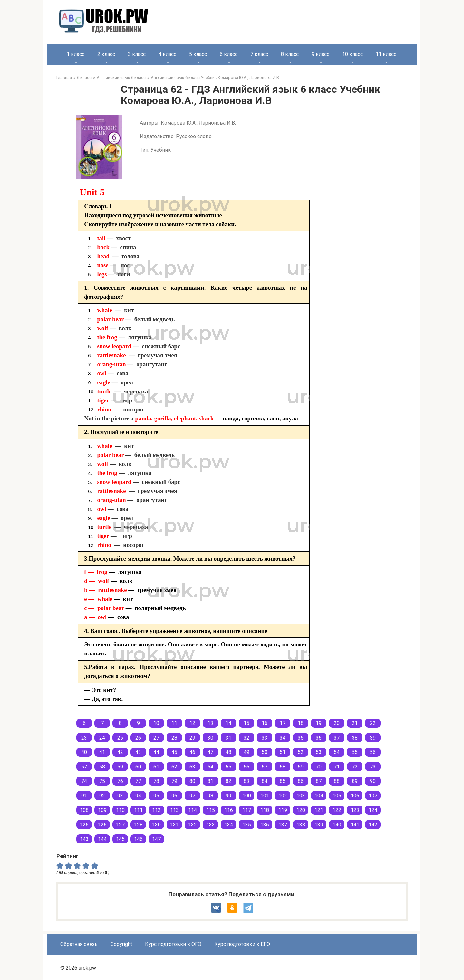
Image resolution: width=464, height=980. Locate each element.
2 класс (106, 54)
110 (120, 810)
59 (120, 767)
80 (192, 781)
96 (174, 796)
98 (210, 796)
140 (337, 825)
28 (174, 738)
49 (247, 752)
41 (102, 752)
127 (120, 825)
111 (138, 810)
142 (373, 825)
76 (120, 781)
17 (283, 723)
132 (193, 825)
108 (84, 810)
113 (174, 810)
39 (373, 738)
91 (84, 796)
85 (283, 781)
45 (174, 752)
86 (301, 781)
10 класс (353, 54)
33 (265, 738)
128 (138, 825)
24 (102, 738)
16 (265, 723)
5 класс (198, 54)
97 (192, 796)
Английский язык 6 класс (121, 77)
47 (210, 752)
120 (301, 810)
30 (210, 738)
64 (210, 767)
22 (373, 723)
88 (337, 781)
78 (156, 781)
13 (210, 723)
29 (192, 738)
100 (247, 796)
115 (211, 810)
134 (229, 825)
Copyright (121, 944)
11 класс (386, 54)
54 (337, 752)
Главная (64, 77)
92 (102, 796)
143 (84, 839)
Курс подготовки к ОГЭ (173, 944)
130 (156, 825)
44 (156, 752)
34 (283, 738)
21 (355, 723)
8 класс (290, 54)
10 (156, 723)
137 (283, 825)
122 (337, 810)
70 (319, 767)
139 (319, 825)
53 (319, 752)
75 (102, 781)
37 (337, 738)
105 (337, 796)
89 (355, 781)
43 (138, 752)
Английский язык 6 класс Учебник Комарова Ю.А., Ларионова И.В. (215, 77)
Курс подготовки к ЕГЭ (242, 944)
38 (355, 738)
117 (247, 810)
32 (247, 738)
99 (228, 796)
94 (138, 796)
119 (283, 810)
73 (373, 767)
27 (156, 738)
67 (265, 767)
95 (156, 796)
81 (210, 781)
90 (373, 781)
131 (174, 825)
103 (301, 796)
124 (373, 810)
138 (301, 825)
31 (228, 738)
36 (319, 738)
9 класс (320, 54)
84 (265, 781)
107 (373, 796)
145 (120, 839)
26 (138, 738)
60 (138, 767)
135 (247, 825)
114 (193, 810)
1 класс (76, 54)
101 (265, 796)
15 (247, 723)
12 (192, 723)
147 (156, 839)
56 (373, 752)
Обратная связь (79, 944)
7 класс (259, 54)
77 (138, 781)
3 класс (137, 54)
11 (174, 723)
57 (84, 767)
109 (102, 810)
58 (102, 767)
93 (120, 796)
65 (228, 767)
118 (265, 810)
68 (283, 767)
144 (102, 839)
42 (120, 752)
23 (84, 738)
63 (192, 767)
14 (228, 723)
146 (138, 839)
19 (319, 723)
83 (247, 781)
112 (156, 810)
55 (355, 752)
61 (156, 767)
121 (319, 810)
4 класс (167, 54)
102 (283, 796)
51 (283, 752)
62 (174, 767)
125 (84, 825)
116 (229, 810)
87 (319, 781)
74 (84, 781)
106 (355, 796)
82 (228, 781)
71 (337, 767)
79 (174, 781)
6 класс (229, 54)
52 (301, 752)
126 (102, 825)
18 (301, 723)
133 (211, 825)
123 (355, 810)
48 (228, 752)
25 (120, 738)
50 (265, 752)
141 (355, 825)
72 (355, 767)
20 (337, 723)
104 (319, 796)
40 (84, 752)
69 (301, 767)
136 (265, 825)
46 (192, 752)
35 (301, 738)
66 (247, 767)
